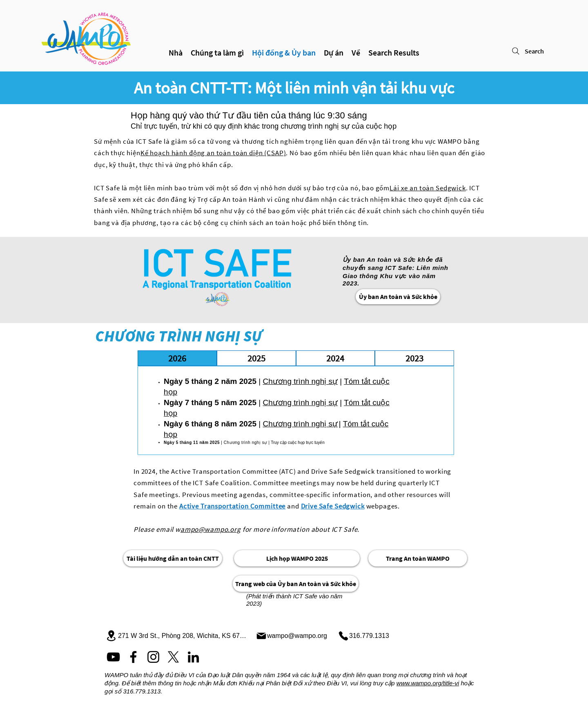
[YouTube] (113, 657)
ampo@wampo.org (211, 529)
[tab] (177, 358)
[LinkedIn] (193, 657)
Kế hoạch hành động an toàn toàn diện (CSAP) (213, 153)
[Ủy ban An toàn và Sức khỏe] (398, 297)
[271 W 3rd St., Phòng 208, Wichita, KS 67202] (177, 636)
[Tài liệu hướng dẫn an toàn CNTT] (173, 558)
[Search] (537, 51)
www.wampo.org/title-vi (428, 683)
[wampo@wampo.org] (294, 636)
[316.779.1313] (366, 636)
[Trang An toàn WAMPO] (418, 558)
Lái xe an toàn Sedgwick (428, 188)
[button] (334, 53)
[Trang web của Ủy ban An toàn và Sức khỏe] (296, 584)
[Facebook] (133, 657)
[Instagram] (153, 657)
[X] (173, 657)
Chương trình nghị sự (300, 381)
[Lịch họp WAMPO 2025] (297, 558)
